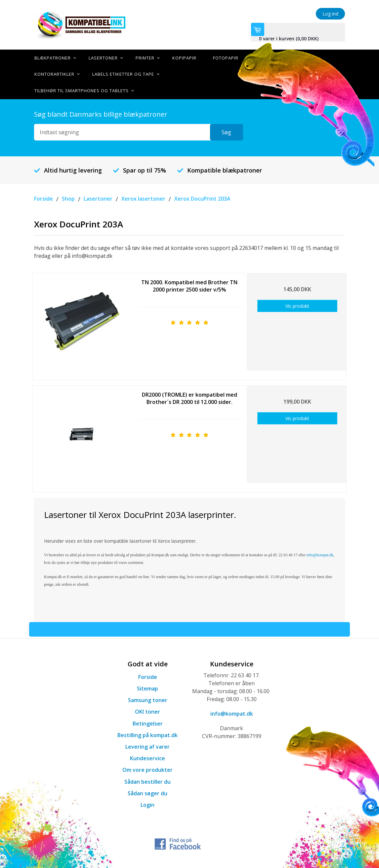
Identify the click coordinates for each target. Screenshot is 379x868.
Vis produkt (297, 305)
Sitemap (147, 688)
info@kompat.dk (232, 713)
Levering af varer (147, 746)
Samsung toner (148, 699)
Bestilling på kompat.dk (147, 734)
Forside (148, 676)
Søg (226, 132)
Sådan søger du (147, 793)
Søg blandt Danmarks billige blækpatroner (101, 114)
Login (147, 804)
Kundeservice (147, 758)
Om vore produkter (147, 769)
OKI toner (147, 711)
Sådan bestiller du (147, 781)
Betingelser (148, 723)
